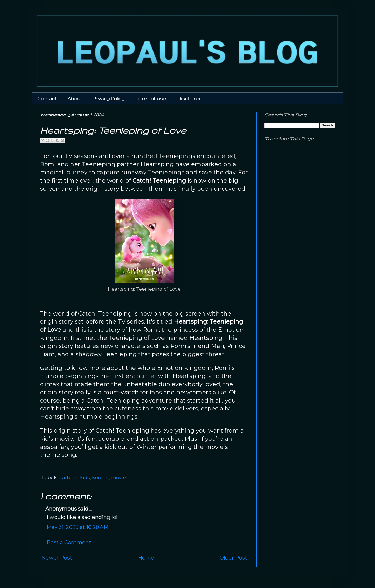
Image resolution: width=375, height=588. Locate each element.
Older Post (233, 558)
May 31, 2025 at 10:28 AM (78, 527)
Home (146, 558)
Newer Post (57, 558)
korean (100, 478)
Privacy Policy (108, 98)
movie (119, 478)
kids (85, 478)
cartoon (69, 478)
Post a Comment (69, 542)
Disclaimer (189, 98)
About (75, 98)
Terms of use (151, 98)
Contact (47, 98)
